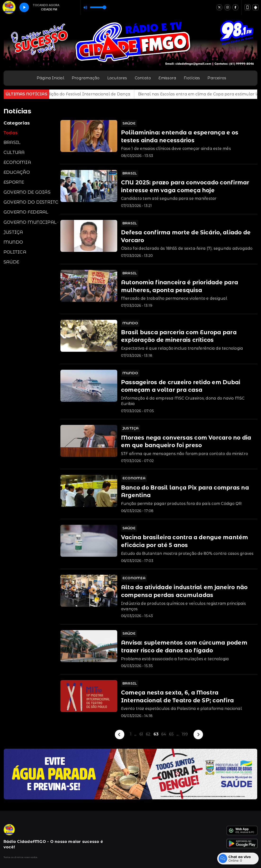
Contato (143, 78)
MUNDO (13, 242)
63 (156, 734)
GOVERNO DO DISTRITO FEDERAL (31, 202)
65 (171, 734)
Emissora (167, 78)
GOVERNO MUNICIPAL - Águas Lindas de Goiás (31, 222)
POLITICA (15, 252)
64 (164, 734)
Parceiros (217, 78)
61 (141, 734)
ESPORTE (14, 182)
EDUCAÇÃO (17, 172)
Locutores (117, 78)
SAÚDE (11, 262)
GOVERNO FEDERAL (26, 212)
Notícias (192, 78)
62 (148, 734)
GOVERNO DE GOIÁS (27, 192)
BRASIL (12, 142)
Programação (86, 78)
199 (185, 734)
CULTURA (14, 152)
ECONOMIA (17, 162)
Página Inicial (50, 78)
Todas (11, 133)
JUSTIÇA (13, 232)
